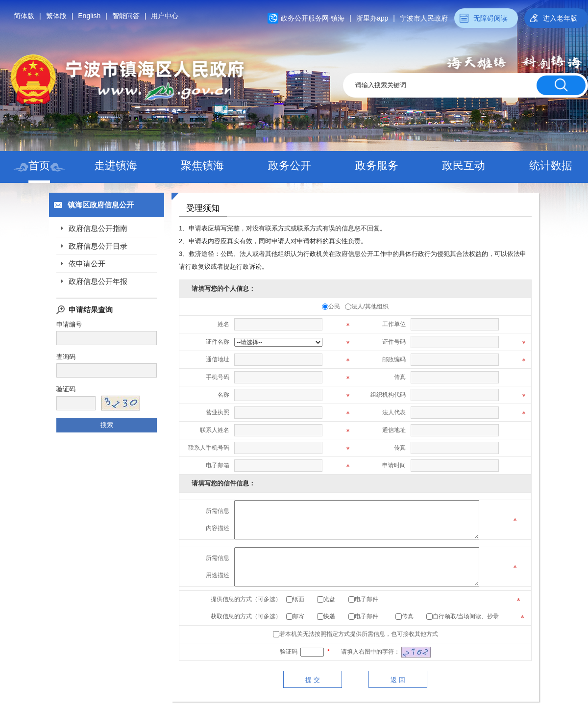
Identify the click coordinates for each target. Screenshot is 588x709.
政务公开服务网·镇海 (313, 18)
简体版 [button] (24, 16)
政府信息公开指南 (98, 228)
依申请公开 (87, 264)
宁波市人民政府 (424, 18)
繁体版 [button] (56, 16)
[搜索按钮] (561, 85)
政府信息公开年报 (98, 281)
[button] (556, 18)
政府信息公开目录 (98, 246)
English (89, 16)
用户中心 (165, 16)
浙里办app (372, 18)
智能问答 (126, 16)
